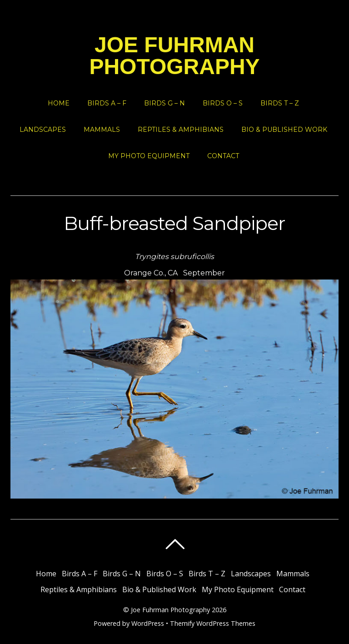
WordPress (148, 623)
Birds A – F (107, 103)
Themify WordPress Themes (213, 623)
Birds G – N (165, 103)
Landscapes (43, 130)
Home (59, 103)
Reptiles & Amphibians (181, 130)
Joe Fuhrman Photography (170, 610)
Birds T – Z (280, 103)
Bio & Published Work (284, 130)
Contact (223, 156)
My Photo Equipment (149, 156)
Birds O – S (223, 103)
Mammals (102, 130)
